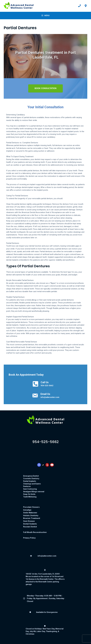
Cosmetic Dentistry (31, 479)
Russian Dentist (30, 527)
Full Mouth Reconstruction (35, 532)
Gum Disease (29, 521)
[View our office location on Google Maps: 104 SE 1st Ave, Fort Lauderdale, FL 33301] (86, 6)
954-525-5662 (47, 386)
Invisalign (27, 510)
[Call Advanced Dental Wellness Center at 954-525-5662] (79, 6)
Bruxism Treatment (32, 518)
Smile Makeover (30, 513)
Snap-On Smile (29, 494)
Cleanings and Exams (32, 484)
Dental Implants (30, 481)
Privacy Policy (29, 538)
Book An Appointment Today (26, 375)
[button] (45, 88)
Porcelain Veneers (31, 507)
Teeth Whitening (30, 497)
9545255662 (45, 442)
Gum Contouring (30, 489)
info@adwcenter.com (50, 397)
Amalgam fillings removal (34, 492)
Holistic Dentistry (31, 516)
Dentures (27, 486)
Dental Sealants (30, 524)
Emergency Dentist (31, 476)
